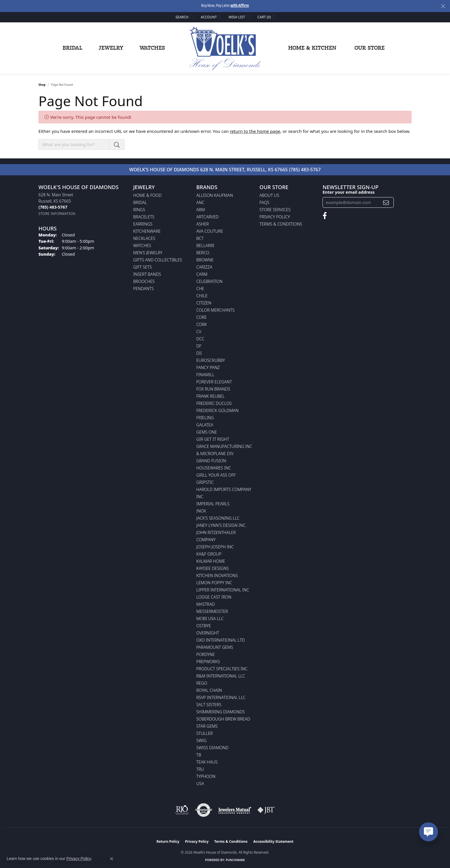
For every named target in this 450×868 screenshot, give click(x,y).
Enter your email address (349, 192)
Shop (42, 85)
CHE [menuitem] (200, 289)
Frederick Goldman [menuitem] (217, 410)
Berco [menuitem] (203, 253)
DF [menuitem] (199, 346)
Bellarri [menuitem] (205, 245)
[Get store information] (57, 214)
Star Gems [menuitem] (207, 726)
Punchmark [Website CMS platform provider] (235, 860)
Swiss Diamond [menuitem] (213, 748)
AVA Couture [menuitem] (210, 231)
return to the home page (255, 131)
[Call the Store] (53, 207)
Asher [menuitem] (203, 224)
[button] (184, 17)
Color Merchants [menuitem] (215, 310)
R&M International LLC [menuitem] (221, 676)
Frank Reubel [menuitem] (211, 396)
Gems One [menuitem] (207, 432)
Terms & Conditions (281, 224)
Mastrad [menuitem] (205, 604)
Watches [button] (152, 48)
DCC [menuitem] (200, 339)
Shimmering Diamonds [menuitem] (221, 712)
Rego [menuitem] (202, 683)
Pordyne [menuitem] (205, 654)
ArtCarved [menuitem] (207, 217)
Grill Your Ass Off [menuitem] (216, 475)
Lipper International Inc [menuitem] (223, 590)
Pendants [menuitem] (143, 289)
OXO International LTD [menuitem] (221, 640)
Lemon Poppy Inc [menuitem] (214, 583)
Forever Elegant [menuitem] (214, 382)
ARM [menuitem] (201, 210)
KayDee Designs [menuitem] (213, 568)
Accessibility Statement (273, 841)
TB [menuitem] (199, 755)
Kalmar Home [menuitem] (211, 561)
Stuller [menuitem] (204, 733)
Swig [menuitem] (201, 740)
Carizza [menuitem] (204, 267)
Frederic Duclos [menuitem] (214, 403)
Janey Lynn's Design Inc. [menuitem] (221, 525)
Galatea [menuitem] (205, 425)
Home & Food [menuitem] (147, 195)
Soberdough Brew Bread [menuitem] (223, 719)
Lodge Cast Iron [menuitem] (214, 597)
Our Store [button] (369, 48)
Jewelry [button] (111, 48)
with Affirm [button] (240, 6)
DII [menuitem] (199, 353)
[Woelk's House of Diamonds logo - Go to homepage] (225, 48)
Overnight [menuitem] (208, 633)
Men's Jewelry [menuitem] (148, 253)
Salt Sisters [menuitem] (209, 705)
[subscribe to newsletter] (386, 202)
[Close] (443, 6)
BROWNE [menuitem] (205, 260)
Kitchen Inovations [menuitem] (217, 575)
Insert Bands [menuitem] (147, 274)
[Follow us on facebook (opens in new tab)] (325, 216)
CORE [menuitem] (201, 317)
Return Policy (168, 841)
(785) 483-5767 (305, 170)
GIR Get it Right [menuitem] (213, 439)
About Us (269, 195)
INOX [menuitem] (201, 511)
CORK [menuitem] (202, 324)
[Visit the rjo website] (182, 810)
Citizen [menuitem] (204, 303)
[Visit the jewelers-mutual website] (235, 810)
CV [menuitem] (199, 332)
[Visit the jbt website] (266, 810)
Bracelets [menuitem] (144, 217)
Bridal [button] (72, 48)
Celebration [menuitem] (209, 281)
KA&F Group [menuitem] (209, 554)
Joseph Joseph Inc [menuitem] (215, 547)
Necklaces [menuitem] (144, 238)
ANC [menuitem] (200, 202)
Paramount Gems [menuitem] (215, 647)
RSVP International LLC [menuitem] (221, 697)
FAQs (264, 202)
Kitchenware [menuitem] (147, 231)
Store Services (275, 210)
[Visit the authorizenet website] (204, 810)
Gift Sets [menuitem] (142, 267)
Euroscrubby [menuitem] (211, 360)
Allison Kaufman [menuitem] (215, 195)
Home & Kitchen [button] (312, 48)
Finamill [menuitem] (205, 375)
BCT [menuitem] (200, 238)
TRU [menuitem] (200, 769)
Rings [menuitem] (139, 210)
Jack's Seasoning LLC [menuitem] (218, 518)
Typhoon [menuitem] (206, 776)
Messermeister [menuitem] (212, 611)
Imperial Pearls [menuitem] (213, 504)
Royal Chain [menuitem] (209, 690)
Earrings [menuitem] (143, 224)
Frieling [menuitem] (205, 418)
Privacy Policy (275, 217)
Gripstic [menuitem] (205, 482)
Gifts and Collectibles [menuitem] (158, 260)
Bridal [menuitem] (140, 202)
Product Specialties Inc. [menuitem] (222, 669)
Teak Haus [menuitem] (207, 762)
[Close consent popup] (112, 859)
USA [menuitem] (200, 783)
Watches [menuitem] (142, 245)
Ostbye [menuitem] (204, 626)
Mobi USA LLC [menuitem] (210, 619)
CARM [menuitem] (202, 274)
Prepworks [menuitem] (208, 662)
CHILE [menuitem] (202, 296)
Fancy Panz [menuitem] (208, 367)
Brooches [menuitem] (144, 281)
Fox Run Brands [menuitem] (213, 389)
